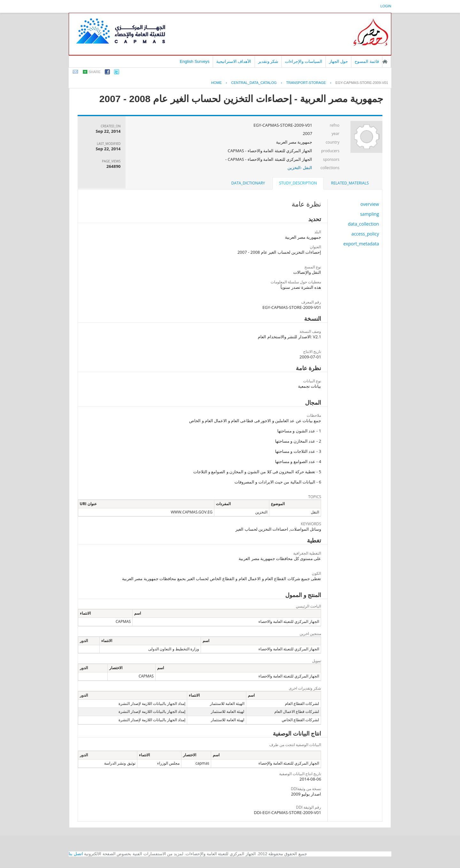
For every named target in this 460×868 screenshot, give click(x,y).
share (95, 72)
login (386, 6)
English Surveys (195, 61)
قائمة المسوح (367, 61)
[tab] (350, 183)
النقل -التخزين (300, 168)
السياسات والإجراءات (304, 61)
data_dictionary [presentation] (248, 183)
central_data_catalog (254, 83)
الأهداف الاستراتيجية (234, 61)
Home (216, 83)
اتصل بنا (76, 854)
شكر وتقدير (268, 61)
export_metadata (361, 244)
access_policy (365, 234)
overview (370, 204)
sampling (369, 214)
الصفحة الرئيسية (385, 62)
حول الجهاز (339, 61)
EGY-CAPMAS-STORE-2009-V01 (362, 83)
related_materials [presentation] (350, 183)
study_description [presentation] (298, 183)
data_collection (364, 224)
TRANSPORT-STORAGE (306, 83)
